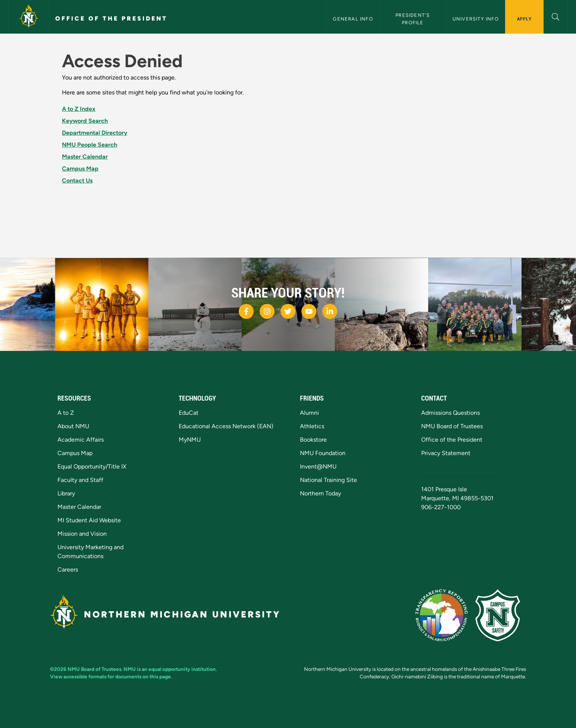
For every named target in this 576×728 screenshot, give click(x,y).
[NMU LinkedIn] (330, 311)
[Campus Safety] (501, 615)
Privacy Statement (446, 453)
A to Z (66, 413)
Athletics (312, 426)
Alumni (309, 413)
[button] (556, 16)
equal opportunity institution (182, 669)
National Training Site (328, 480)
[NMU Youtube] (309, 311)
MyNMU (190, 440)
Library (66, 493)
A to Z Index (79, 109)
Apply (524, 19)
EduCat (189, 413)
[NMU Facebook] (246, 311)
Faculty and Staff (80, 480)
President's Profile (413, 19)
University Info (476, 19)
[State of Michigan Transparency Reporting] (445, 615)
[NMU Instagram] (267, 311)
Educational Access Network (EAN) (226, 426)
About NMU (73, 426)
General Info (353, 19)
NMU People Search (90, 145)
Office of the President (111, 18)
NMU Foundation (323, 453)
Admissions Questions (450, 413)
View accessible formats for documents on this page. (111, 676)
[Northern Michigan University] (29, 17)
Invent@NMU (318, 466)
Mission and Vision (82, 534)
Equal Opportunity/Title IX (92, 466)
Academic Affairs (81, 440)
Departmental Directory (95, 133)
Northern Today (320, 493)
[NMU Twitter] (288, 311)
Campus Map (80, 169)
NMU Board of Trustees (452, 426)
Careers (68, 570)
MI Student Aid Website (89, 520)
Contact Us (77, 181)
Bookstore (313, 440)
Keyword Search (85, 121)
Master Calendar (85, 157)
